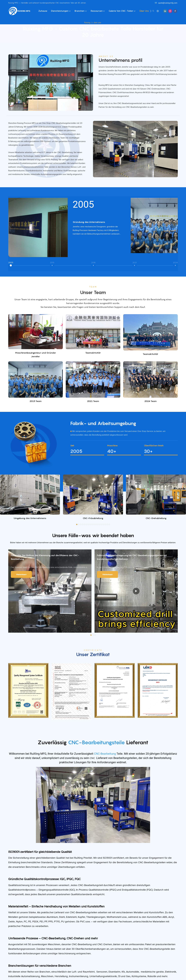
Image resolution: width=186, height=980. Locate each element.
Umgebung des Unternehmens (30, 519)
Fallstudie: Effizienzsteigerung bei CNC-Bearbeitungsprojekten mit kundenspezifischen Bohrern (132, 558)
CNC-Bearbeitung (105, 755)
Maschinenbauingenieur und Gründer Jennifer (36, 355)
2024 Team (150, 401)
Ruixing (87, 23)
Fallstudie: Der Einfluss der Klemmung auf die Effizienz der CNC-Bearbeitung (45, 558)
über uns (97, 23)
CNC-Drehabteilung (156, 519)
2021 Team (93, 402)
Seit (72, 447)
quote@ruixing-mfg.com (166, 3)
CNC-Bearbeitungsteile (97, 744)
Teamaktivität (93, 353)
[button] (151, 11)
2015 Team (36, 401)
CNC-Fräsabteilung (93, 519)
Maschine (112, 447)
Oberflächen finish (154, 447)
